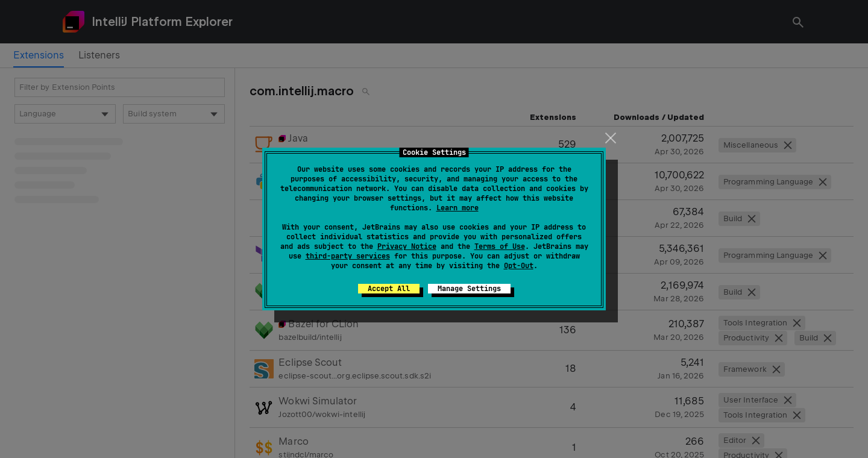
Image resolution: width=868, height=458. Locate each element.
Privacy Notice (407, 246)
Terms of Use (500, 246)
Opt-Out (519, 266)
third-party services (348, 256)
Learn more (458, 208)
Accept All (389, 289)
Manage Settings (469, 289)
